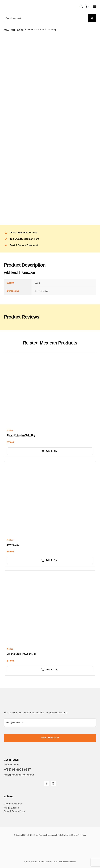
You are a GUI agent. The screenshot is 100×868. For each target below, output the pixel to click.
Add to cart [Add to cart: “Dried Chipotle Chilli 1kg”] (50, 451)
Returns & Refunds (13, 804)
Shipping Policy (11, 808)
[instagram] (53, 783)
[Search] (92, 18)
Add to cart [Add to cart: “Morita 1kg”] (50, 560)
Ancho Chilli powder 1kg (21, 654)
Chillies (10, 430)
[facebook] (47, 783)
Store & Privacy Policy (15, 811)
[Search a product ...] (46, 18)
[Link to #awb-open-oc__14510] (94, 6)
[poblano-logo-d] (14, 4)
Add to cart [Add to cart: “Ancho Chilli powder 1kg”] (50, 670)
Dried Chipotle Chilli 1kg (21, 435)
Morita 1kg (13, 545)
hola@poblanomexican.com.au (19, 775)
